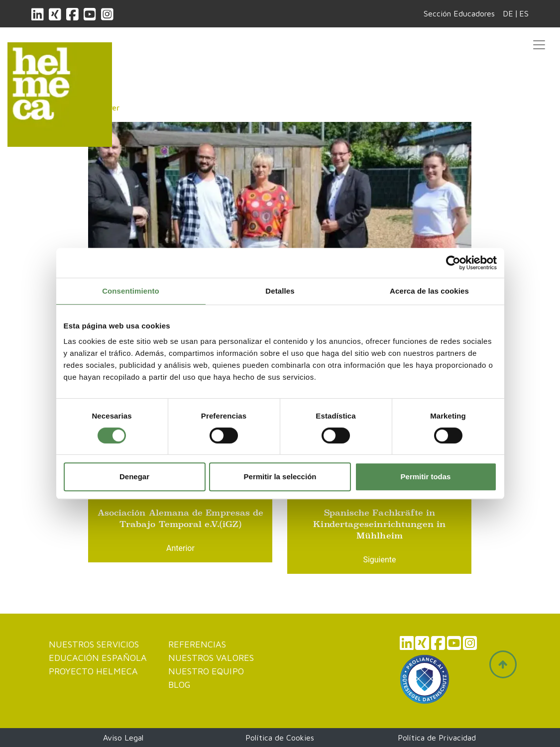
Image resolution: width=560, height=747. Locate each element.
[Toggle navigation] (539, 45)
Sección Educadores (459, 13)
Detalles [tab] (280, 291)
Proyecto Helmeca (93, 671)
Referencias (197, 644)
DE (508, 13)
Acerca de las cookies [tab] (429, 291)
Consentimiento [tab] (131, 291)
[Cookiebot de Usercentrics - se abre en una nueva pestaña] (453, 263)
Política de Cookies (280, 738)
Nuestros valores (211, 658)
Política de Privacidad (437, 738)
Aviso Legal (123, 738)
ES (524, 13)
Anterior (180, 548)
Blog (179, 685)
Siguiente (379, 560)
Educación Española (98, 658)
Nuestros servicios (94, 644)
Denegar (134, 477)
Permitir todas (426, 477)
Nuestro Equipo (206, 671)
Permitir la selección (280, 477)
